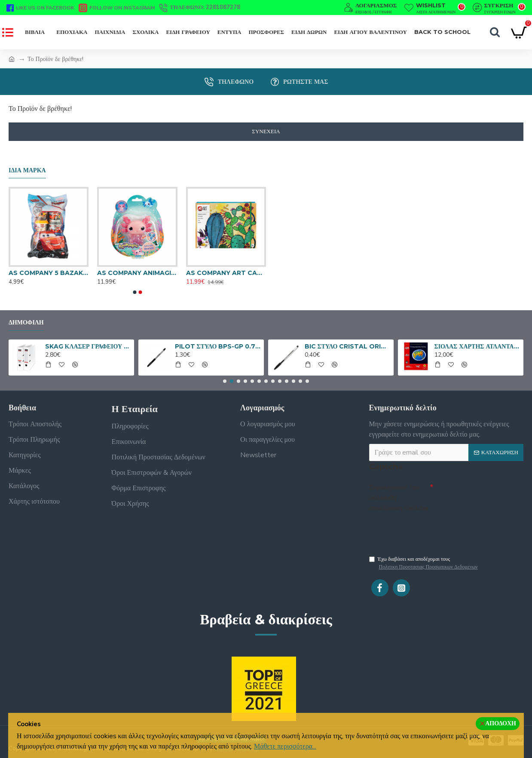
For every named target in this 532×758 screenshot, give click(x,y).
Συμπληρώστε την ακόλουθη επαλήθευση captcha (398, 498)
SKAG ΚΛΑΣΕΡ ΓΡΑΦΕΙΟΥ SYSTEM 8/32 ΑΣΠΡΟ (88, 346)
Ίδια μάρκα (27, 170)
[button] (135, 292)
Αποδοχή (501, 723)
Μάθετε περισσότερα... (285, 746)
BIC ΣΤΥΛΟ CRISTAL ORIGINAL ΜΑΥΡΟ (348, 346)
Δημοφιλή (26, 322)
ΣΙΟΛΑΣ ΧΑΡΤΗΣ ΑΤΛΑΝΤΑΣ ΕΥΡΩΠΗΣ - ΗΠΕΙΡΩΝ (478, 346)
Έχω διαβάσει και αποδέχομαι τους (424, 565)
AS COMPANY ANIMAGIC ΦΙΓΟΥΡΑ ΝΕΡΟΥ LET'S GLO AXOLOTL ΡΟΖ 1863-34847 (137, 273)
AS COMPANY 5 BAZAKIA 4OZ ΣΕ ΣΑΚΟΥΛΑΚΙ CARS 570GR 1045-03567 (49, 273)
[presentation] (429, 531)
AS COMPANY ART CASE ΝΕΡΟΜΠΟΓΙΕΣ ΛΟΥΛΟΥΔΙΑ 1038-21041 (226, 273)
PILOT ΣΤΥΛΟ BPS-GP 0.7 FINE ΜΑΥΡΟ (218, 346)
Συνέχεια (266, 131)
